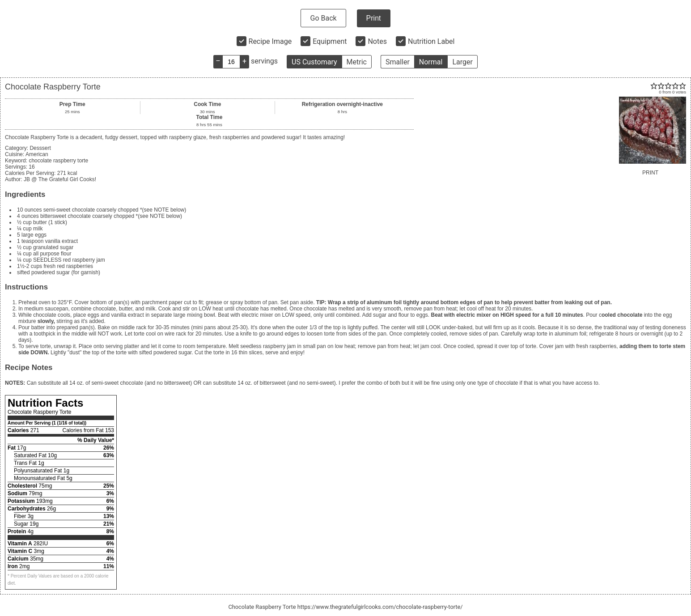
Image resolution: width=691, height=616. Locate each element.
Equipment (330, 41)
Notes (377, 41)
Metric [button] (357, 62)
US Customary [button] (314, 62)
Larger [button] (462, 62)
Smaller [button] (398, 62)
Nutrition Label (431, 41)
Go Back (323, 18)
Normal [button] (431, 62)
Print (374, 18)
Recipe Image (270, 41)
